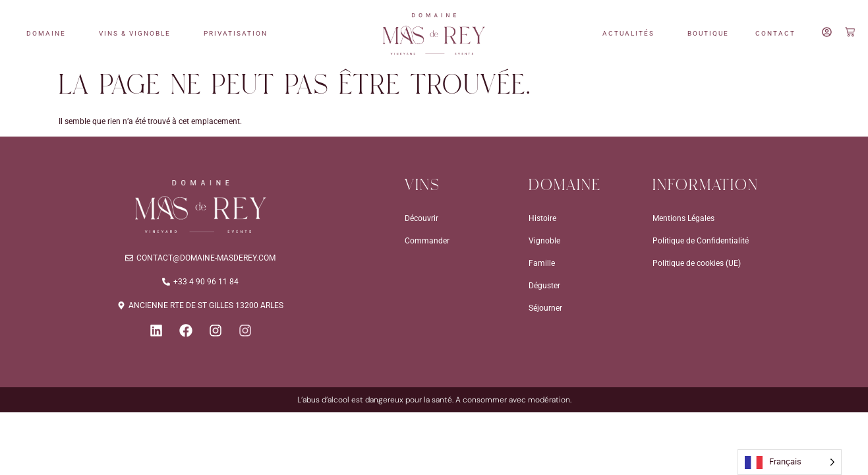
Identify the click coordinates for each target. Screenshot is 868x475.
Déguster (544, 286)
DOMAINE (49, 34)
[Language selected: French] (790, 462)
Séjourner (545, 308)
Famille (542, 263)
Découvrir (421, 218)
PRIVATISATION (239, 34)
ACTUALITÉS (632, 34)
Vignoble (544, 241)
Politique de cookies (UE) (697, 263)
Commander (427, 241)
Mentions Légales (683, 218)
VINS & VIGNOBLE (138, 34)
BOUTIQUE (708, 33)
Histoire (542, 218)
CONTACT (775, 33)
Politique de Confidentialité (701, 241)
